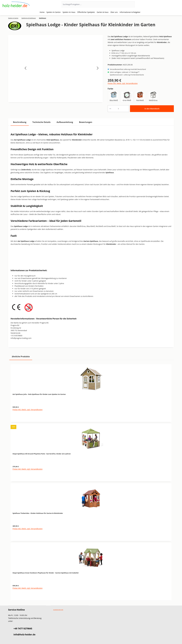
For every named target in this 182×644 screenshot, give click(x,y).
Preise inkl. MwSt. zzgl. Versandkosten (123, 83)
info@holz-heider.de (24, 634)
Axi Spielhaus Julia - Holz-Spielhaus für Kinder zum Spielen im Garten (39, 394)
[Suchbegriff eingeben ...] (95, 4)
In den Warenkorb (152, 109)
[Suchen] (132, 4)
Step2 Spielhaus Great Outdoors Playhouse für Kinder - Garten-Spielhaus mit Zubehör (46, 573)
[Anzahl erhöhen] (127, 109)
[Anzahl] (118, 109)
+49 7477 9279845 (23, 628)
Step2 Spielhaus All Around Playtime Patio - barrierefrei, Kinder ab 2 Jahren (42, 454)
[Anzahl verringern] (110, 109)
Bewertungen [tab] (86, 122)
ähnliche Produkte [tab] (21, 357)
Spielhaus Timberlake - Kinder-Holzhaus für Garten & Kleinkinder (38, 513)
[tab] (20, 122)
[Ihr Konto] (170, 4)
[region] (91, 481)
